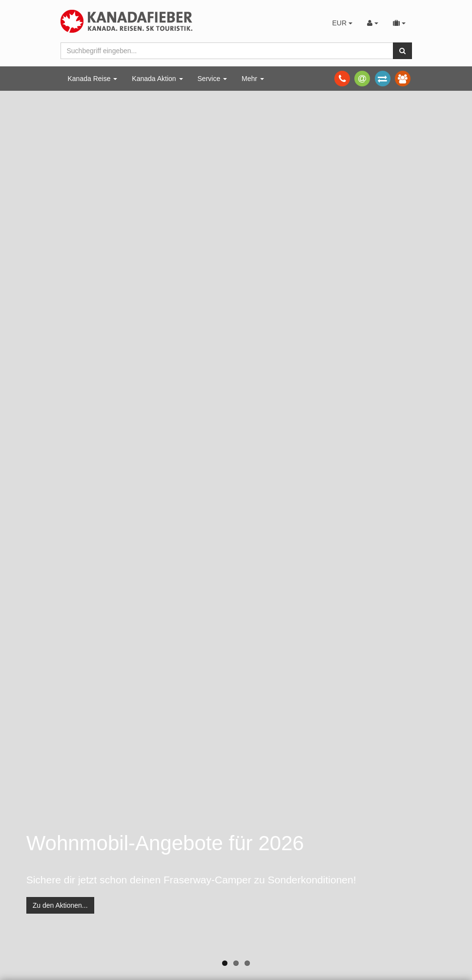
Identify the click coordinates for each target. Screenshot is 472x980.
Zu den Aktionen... (60, 905)
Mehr (253, 79)
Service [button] (213, 79)
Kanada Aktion (157, 79)
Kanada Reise (93, 79)
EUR (342, 23)
